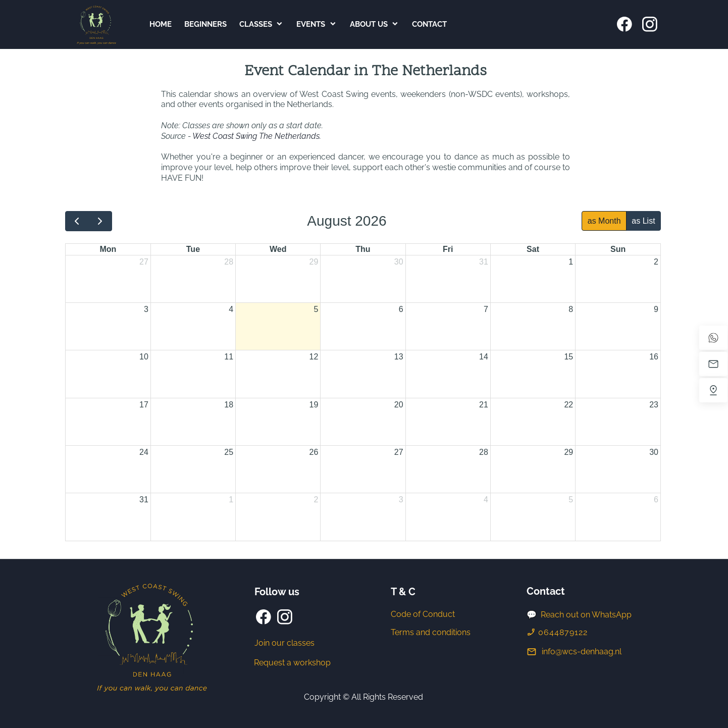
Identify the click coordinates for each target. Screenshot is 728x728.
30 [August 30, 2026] (654, 452)
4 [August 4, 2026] (231, 309)
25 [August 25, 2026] (229, 452)
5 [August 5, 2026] (316, 309)
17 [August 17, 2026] (144, 405)
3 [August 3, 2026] (146, 309)
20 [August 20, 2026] (399, 405)
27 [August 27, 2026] (399, 452)
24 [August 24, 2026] (144, 452)
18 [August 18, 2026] (229, 405)
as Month (604, 221)
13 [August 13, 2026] (399, 357)
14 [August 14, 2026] (484, 357)
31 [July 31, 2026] (484, 262)
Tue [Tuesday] (193, 249)
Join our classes (284, 643)
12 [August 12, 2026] (314, 357)
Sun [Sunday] (618, 249)
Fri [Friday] (448, 249)
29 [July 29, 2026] (314, 262)
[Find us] (713, 390)
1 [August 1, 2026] (571, 262)
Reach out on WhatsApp (586, 615)
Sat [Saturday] (533, 249)
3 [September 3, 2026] (401, 500)
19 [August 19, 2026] (314, 405)
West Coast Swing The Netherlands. (257, 136)
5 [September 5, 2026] (571, 500)
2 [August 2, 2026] (656, 262)
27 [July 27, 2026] (144, 262)
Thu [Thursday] (363, 249)
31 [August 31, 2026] (144, 500)
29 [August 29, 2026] (568, 452)
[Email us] (713, 364)
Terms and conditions (431, 632)
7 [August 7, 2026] (486, 309)
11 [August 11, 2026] (229, 357)
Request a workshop (292, 663)
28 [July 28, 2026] (229, 262)
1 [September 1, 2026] (231, 500)
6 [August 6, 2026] (401, 309)
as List (643, 221)
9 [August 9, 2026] (656, 309)
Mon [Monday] (108, 249)
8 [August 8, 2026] (571, 309)
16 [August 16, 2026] (654, 357)
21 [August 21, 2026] (484, 405)
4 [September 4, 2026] (486, 500)
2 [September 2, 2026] (316, 500)
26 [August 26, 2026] (314, 452)
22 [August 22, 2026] (568, 405)
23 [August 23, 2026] (654, 405)
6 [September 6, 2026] (656, 500)
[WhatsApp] (713, 338)
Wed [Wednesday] (278, 249)
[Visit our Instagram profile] (650, 24)
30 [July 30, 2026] (399, 262)
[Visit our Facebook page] (625, 24)
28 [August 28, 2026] (484, 452)
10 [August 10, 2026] (144, 357)
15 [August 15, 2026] (568, 357)
